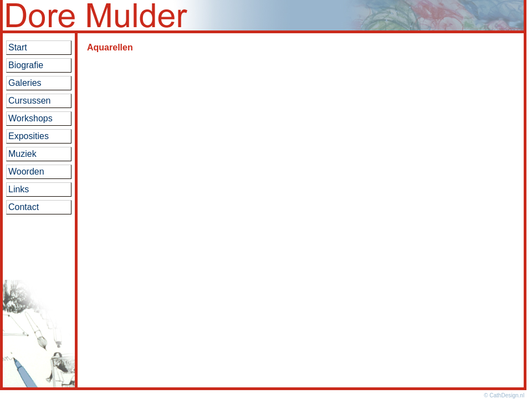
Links (19, 189)
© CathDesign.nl (504, 395)
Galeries (25, 83)
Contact (24, 207)
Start (18, 47)
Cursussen (29, 101)
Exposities (29, 136)
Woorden (26, 172)
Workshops (30, 118)
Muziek (22, 154)
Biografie (26, 65)
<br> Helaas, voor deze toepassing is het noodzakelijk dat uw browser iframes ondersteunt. (301, 206)
